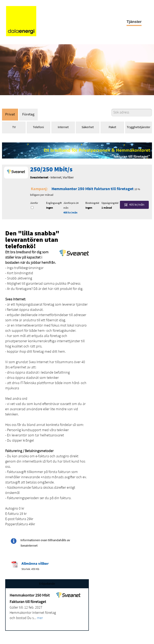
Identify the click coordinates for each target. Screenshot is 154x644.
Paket (112, 127)
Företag (28, 115)
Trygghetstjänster (139, 127)
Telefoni (38, 127)
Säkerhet (88, 127)
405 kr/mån (70, 213)
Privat (10, 115)
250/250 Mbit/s (51, 170)
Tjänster (134, 22)
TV (14, 127)
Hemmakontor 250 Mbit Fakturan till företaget (93, 189)
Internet (63, 127)
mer (40, 618)
